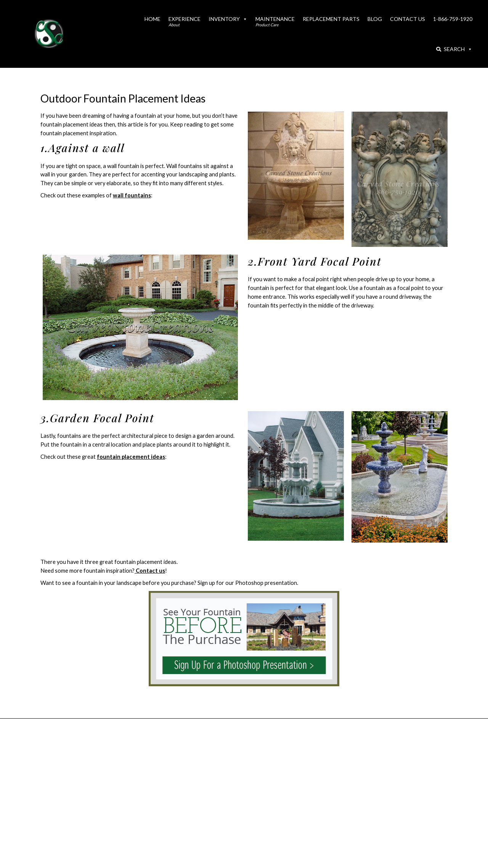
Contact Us (408, 19)
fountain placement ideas (131, 457)
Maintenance (275, 21)
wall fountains (132, 195)
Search (454, 49)
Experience (185, 21)
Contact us (150, 571)
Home (152, 19)
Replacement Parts (331, 19)
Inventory (228, 19)
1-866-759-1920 (453, 19)
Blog (375, 19)
